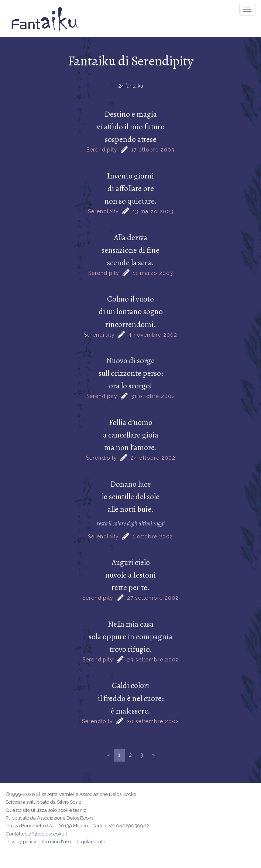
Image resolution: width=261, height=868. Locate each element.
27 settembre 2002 (153, 598)
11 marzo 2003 (153, 273)
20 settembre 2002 (153, 721)
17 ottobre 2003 (153, 150)
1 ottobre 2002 (153, 537)
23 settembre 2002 (153, 660)
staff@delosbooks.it (46, 834)
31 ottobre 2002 (153, 396)
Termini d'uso (56, 841)
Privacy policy (21, 841)
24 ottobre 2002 (153, 458)
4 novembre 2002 (153, 335)
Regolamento (90, 841)
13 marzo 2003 (153, 211)
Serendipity (102, 150)
